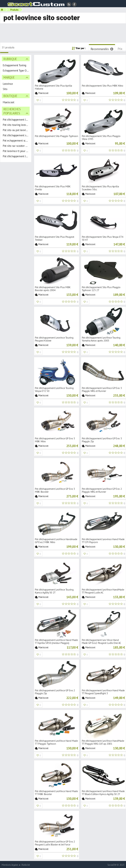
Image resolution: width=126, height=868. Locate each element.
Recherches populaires (12, 111)
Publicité (26, 865)
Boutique (10, 96)
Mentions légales (10, 865)
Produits (14, 10)
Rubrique (10, 59)
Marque (9, 77)
